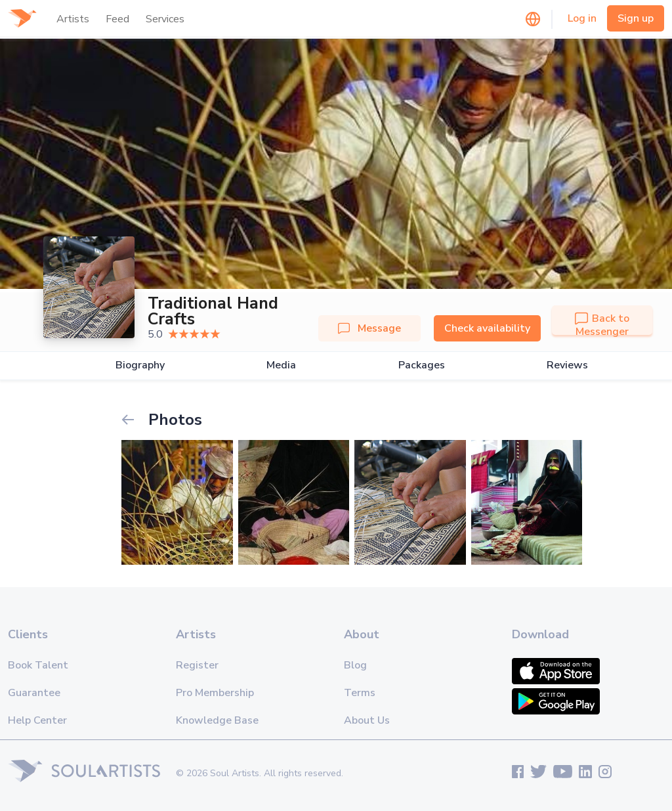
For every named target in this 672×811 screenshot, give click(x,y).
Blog (355, 665)
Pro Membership (215, 693)
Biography (140, 365)
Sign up (636, 18)
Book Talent (38, 665)
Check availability (487, 328)
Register (197, 665)
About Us (367, 720)
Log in (582, 18)
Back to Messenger (602, 325)
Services (165, 19)
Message (369, 328)
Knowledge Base (217, 720)
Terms (360, 693)
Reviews (567, 365)
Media (281, 365)
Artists (73, 19)
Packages (422, 365)
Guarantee (34, 693)
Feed (117, 19)
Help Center (37, 720)
